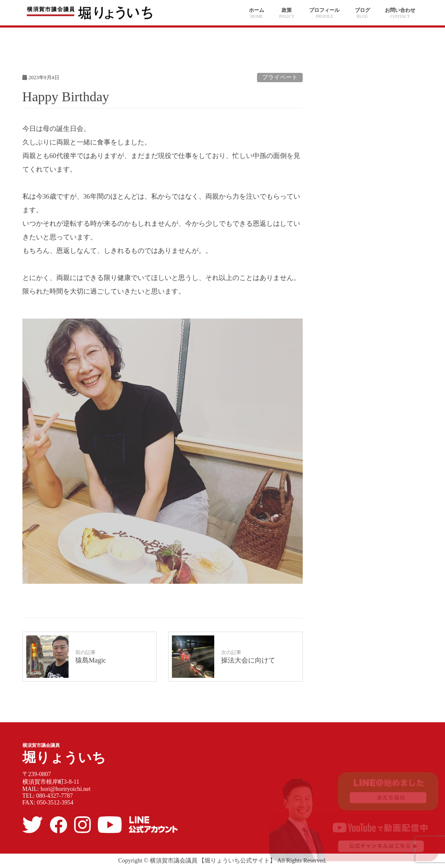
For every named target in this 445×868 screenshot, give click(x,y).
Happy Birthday (66, 97)
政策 (287, 10)
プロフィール (324, 10)
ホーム (257, 10)
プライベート (280, 77)
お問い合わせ (400, 10)
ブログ (362, 10)
